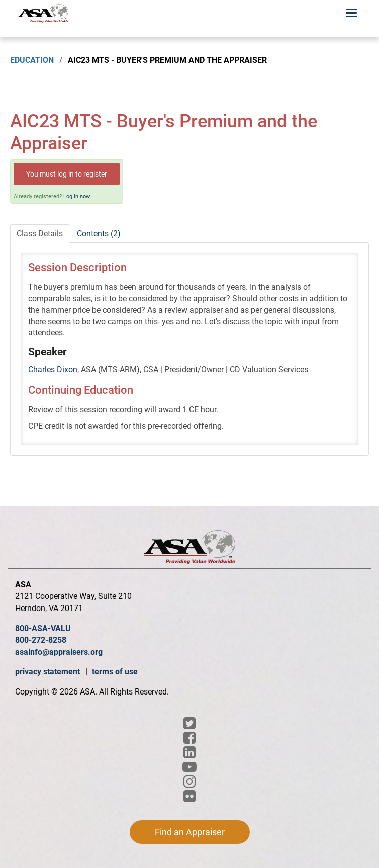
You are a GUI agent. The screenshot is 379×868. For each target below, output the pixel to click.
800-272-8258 (41, 640)
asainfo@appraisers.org (59, 652)
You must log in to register (67, 174)
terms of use (115, 672)
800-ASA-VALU (43, 628)
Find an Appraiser (190, 832)
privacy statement (49, 672)
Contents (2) (99, 234)
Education (32, 60)
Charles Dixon (53, 369)
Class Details (40, 234)
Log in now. (77, 196)
